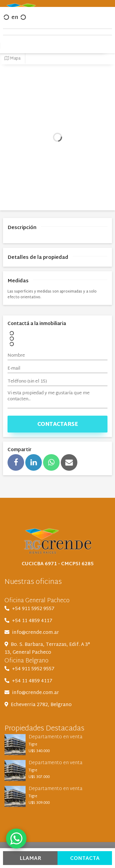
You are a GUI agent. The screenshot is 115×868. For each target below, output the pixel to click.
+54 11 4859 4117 (32, 621)
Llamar (30, 859)
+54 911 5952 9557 (33, 609)
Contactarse (58, 425)
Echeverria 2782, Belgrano (41, 705)
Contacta (85, 859)
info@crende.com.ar (36, 633)
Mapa (12, 59)
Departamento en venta (56, 737)
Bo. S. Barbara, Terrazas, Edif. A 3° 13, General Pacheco (47, 649)
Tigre (33, 745)
